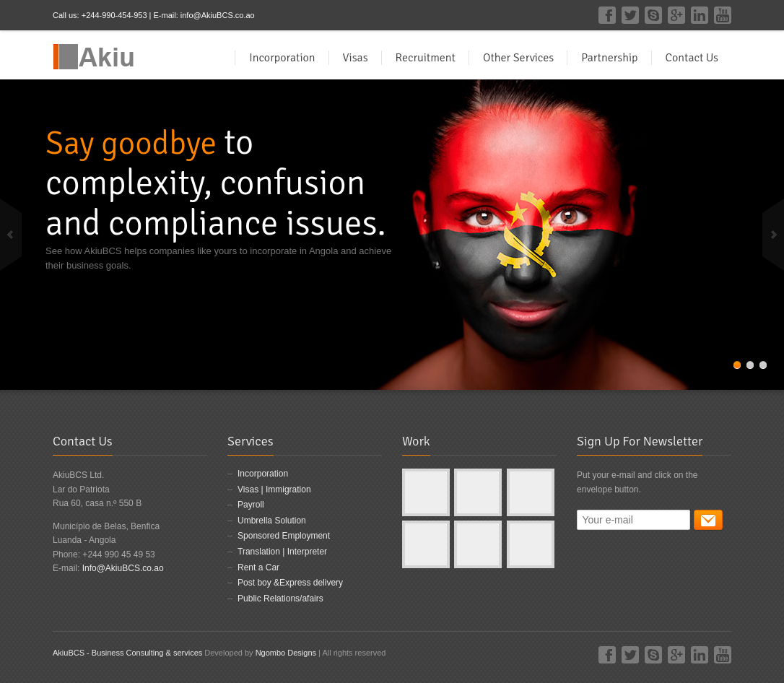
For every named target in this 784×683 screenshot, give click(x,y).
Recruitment (426, 58)
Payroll (251, 505)
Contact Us (692, 58)
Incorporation (282, 58)
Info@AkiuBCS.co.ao (123, 568)
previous (11, 235)
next (773, 235)
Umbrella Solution (272, 521)
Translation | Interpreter (282, 552)
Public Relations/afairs (280, 599)
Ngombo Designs (285, 653)
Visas (356, 58)
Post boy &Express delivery (290, 583)
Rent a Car (258, 567)
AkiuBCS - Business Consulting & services (127, 653)
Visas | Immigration (274, 490)
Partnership (609, 58)
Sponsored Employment (284, 536)
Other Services (518, 58)
